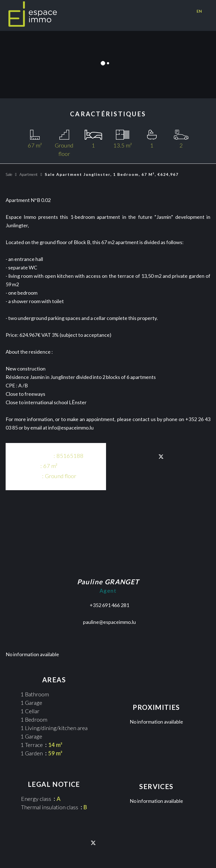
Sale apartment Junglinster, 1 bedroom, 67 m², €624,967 (112, 174)
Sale (9, 174)
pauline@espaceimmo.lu (109, 622)
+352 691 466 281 (109, 605)
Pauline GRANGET (108, 582)
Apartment (29, 174)
